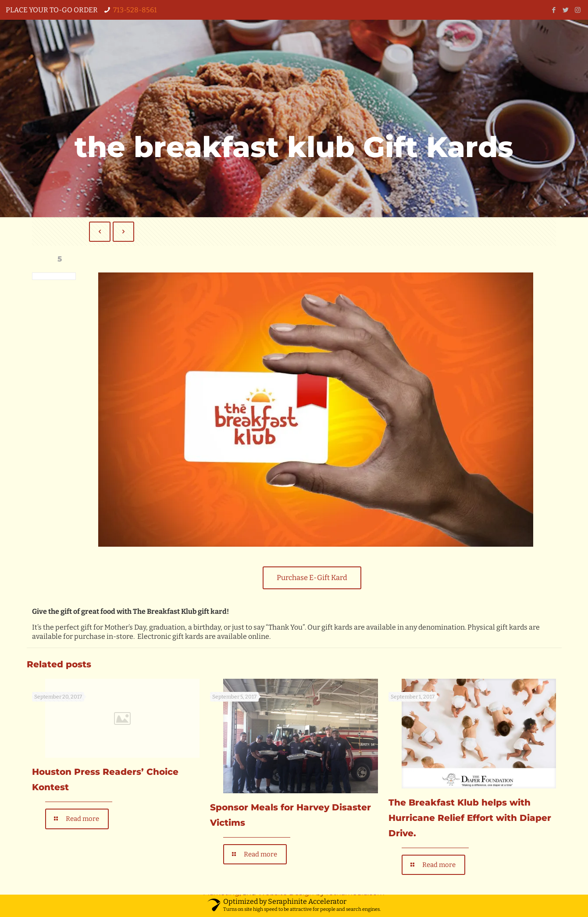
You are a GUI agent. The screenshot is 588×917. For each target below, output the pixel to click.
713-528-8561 (135, 10)
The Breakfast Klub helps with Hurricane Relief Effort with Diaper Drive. (470, 819)
